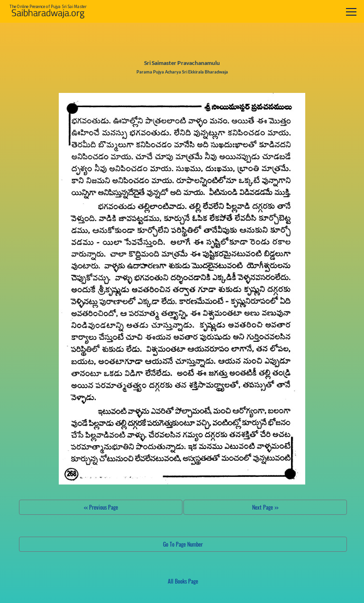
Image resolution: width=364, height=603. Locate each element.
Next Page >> (265, 507)
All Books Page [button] (183, 581)
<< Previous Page (101, 507)
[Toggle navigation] (351, 12)
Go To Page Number (183, 544)
